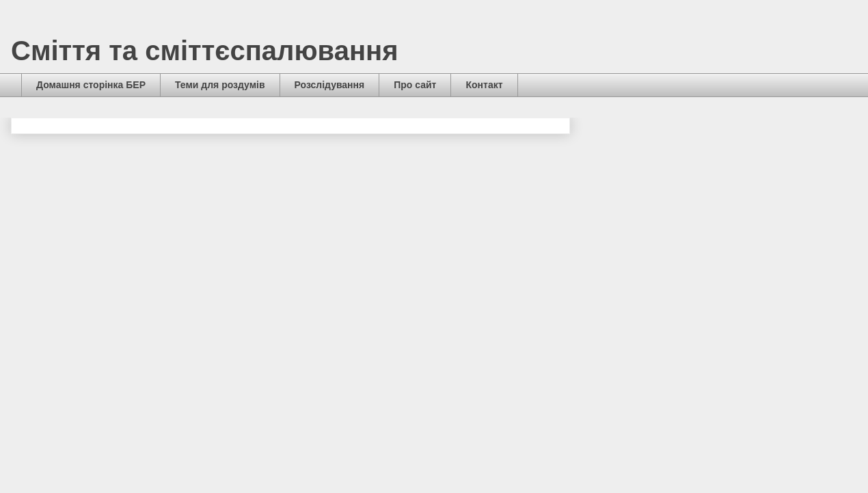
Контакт (484, 85)
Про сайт (415, 85)
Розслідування (330, 85)
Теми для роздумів (220, 85)
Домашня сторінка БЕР (91, 85)
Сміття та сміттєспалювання (205, 51)
